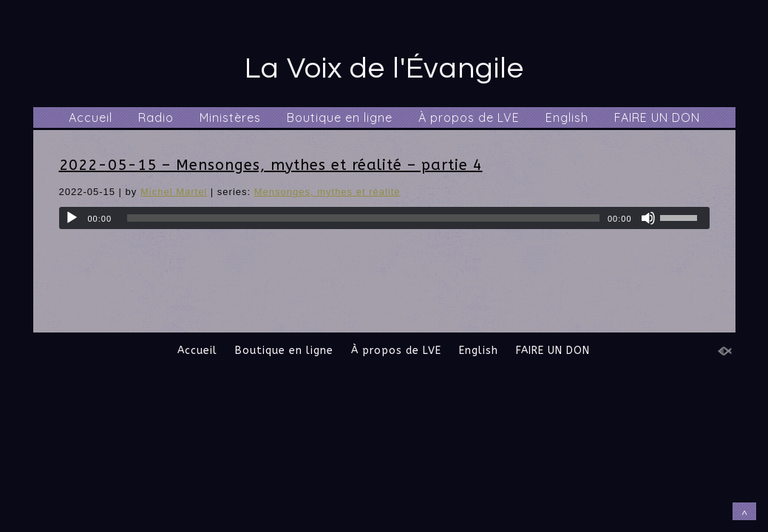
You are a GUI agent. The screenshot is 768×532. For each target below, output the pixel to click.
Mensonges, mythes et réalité (327, 192)
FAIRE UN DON (657, 117)
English (567, 117)
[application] (384, 218)
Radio (156, 117)
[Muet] (648, 218)
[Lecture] (72, 218)
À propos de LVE (469, 117)
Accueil (91, 117)
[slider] (363, 218)
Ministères (230, 117)
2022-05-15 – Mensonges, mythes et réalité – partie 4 (271, 165)
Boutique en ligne (340, 117)
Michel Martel (174, 192)
